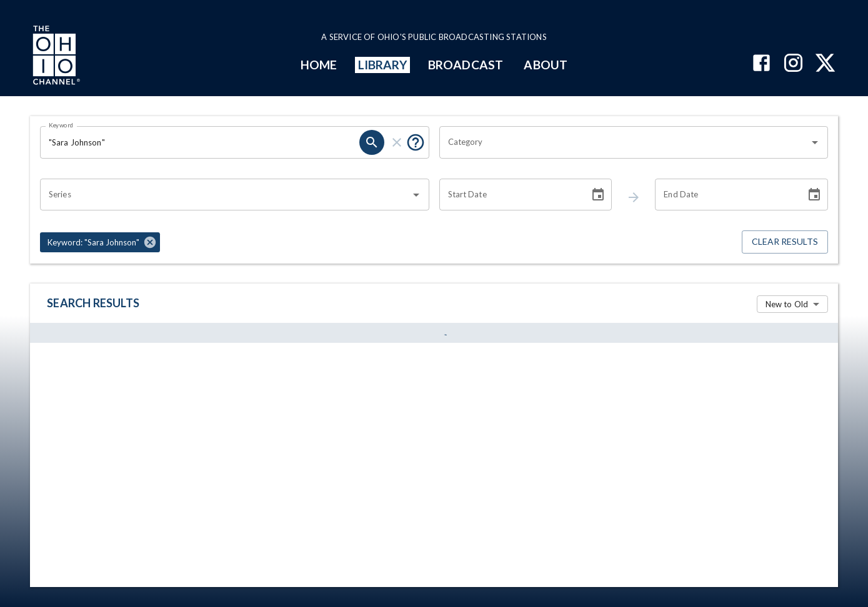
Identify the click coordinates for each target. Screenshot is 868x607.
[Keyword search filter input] (200, 142)
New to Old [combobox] (787, 304)
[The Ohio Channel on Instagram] (793, 64)
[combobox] (625, 142)
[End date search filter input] (726, 195)
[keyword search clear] (397, 142)
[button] (100, 242)
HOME (319, 65)
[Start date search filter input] (510, 195)
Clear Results (785, 242)
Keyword (61, 125)
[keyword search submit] (372, 142)
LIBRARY (383, 65)
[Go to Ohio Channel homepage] (55, 57)
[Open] (815, 142)
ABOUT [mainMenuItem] (545, 65)
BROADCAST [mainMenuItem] (466, 65)
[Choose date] (598, 195)
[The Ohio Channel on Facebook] (761, 64)
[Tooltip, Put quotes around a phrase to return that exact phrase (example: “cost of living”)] (416, 142)
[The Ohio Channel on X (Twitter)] (825, 64)
